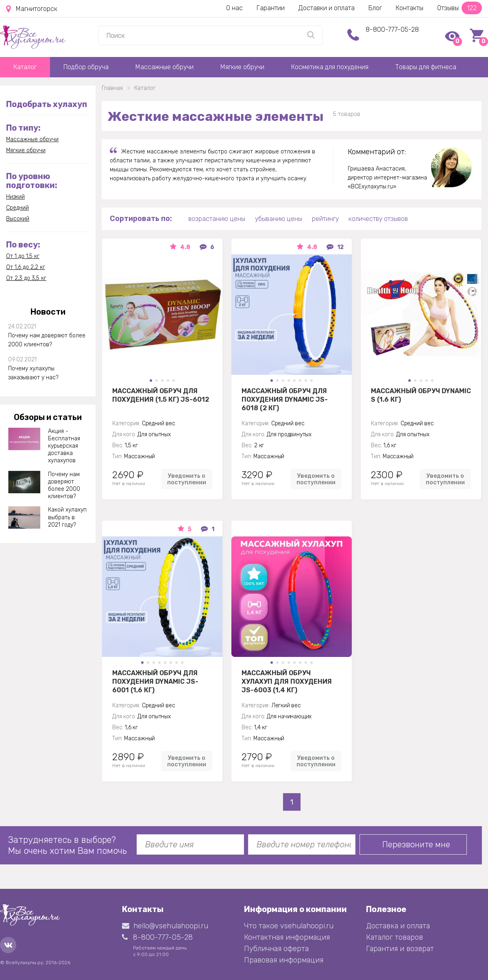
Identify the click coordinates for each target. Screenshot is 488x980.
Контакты (410, 8)
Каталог (25, 67)
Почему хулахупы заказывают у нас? (33, 373)
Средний (17, 208)
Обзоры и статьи (48, 417)
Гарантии (271, 8)
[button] (151, 381)
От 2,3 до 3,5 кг (26, 278)
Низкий (15, 197)
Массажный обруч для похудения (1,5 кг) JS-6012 (161, 395)
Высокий (18, 219)
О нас (234, 8)
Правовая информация (284, 960)
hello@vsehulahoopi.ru (165, 926)
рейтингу (325, 219)
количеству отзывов (378, 219)
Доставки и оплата (327, 8)
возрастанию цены (217, 219)
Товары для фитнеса (426, 67)
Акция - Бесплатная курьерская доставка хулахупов (64, 446)
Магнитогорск (32, 9)
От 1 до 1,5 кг (23, 256)
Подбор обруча (86, 67)
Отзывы (460, 8)
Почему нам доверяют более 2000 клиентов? (47, 340)
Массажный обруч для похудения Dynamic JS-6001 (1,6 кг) (155, 681)
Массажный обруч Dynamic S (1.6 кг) (421, 395)
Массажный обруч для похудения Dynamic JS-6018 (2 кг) (285, 399)
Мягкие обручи (242, 67)
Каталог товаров (394, 937)
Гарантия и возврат (400, 949)
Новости (48, 312)
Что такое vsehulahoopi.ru (289, 926)
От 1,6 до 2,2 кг (26, 267)
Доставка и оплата (398, 926)
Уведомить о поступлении (187, 479)
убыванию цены (279, 219)
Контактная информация (287, 937)
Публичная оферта (276, 949)
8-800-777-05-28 (392, 30)
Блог (375, 8)
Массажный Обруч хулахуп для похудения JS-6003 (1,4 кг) (287, 681)
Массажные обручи (164, 67)
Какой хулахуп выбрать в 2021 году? (67, 517)
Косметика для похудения (330, 67)
